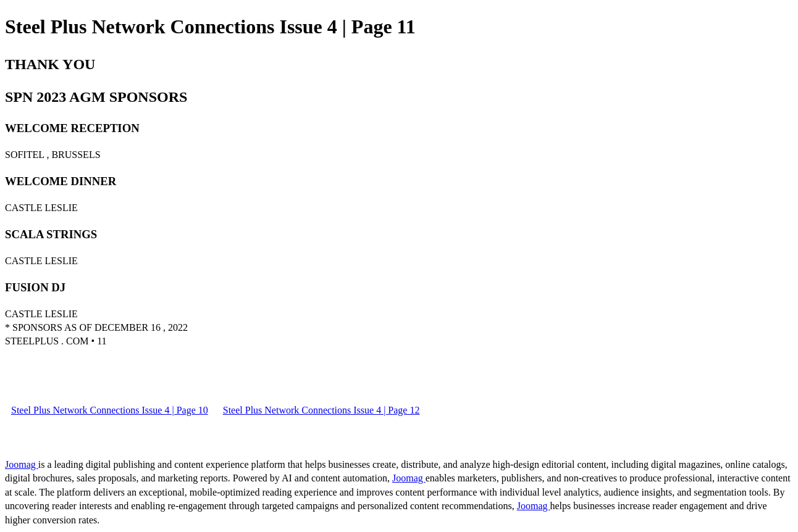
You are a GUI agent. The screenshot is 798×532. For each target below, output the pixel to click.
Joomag (22, 464)
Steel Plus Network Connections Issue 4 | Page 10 (110, 410)
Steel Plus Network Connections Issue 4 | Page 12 (321, 410)
